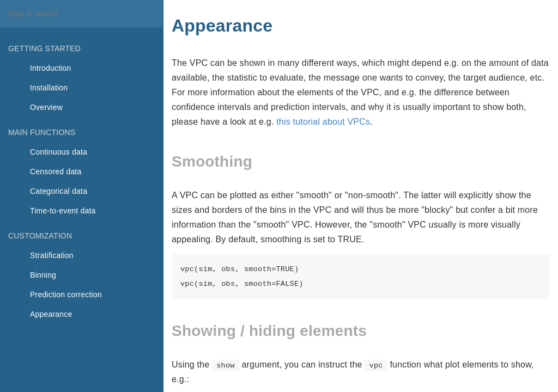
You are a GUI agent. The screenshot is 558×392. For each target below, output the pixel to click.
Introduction (51, 68)
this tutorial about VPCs (323, 122)
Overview (46, 107)
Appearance (51, 314)
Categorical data (59, 191)
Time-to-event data (63, 211)
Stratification (52, 255)
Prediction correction (66, 295)
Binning (43, 275)
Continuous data (59, 152)
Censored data (56, 171)
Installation (49, 88)
